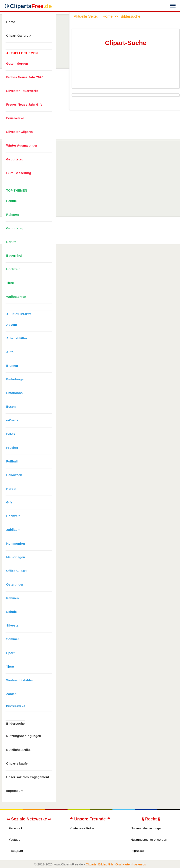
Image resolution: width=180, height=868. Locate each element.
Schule (12, 201)
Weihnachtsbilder (20, 680)
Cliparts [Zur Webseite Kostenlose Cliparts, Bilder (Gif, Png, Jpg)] (31, 6)
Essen (11, 407)
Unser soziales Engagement (28, 777)
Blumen (12, 366)
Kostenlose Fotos (82, 828)
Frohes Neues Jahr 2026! (25, 77)
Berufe (11, 242)
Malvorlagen (16, 557)
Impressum (15, 791)
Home (11, 22)
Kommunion (16, 544)
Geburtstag (15, 159)
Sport (10, 653)
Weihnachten (16, 297)
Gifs (9, 502)
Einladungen (16, 379)
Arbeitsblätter (17, 338)
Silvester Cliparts (19, 132)
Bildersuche (15, 724)
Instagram (16, 851)
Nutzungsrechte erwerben (149, 840)
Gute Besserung (19, 173)
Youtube (14, 840)
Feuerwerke (15, 118)
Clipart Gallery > (19, 36)
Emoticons (14, 393)
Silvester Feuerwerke (22, 91)
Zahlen (11, 694)
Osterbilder (15, 584)
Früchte (12, 448)
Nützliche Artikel (19, 750)
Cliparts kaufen (18, 763)
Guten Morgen (17, 64)
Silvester (13, 625)
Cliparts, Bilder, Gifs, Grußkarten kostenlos (116, 864)
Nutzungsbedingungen (24, 736)
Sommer (13, 639)
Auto (10, 352)
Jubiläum (13, 530)
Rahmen (12, 215)
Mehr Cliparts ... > (16, 706)
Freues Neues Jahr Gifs (24, 105)
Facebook (16, 828)
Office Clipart (16, 571)
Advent (12, 325)
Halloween (14, 475)
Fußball (12, 461)
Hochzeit (13, 269)
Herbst (11, 489)
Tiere (10, 283)
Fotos (11, 434)
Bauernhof (14, 256)
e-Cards (12, 420)
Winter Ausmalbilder (22, 145)
